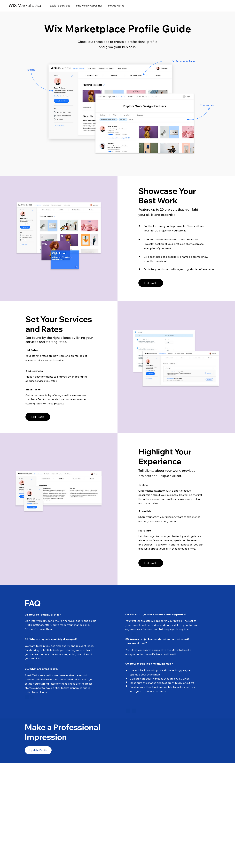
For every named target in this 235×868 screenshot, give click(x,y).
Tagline (31, 70)
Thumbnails (207, 105)
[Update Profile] (38, 750)
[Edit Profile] (151, 283)
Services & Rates (185, 61)
